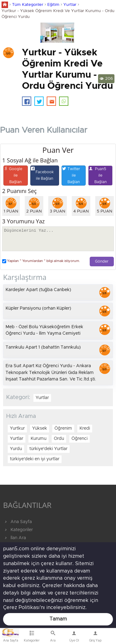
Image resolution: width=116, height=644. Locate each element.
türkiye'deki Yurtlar (48, 449)
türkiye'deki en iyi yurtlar (35, 459)
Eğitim (53, 5)
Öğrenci (79, 439)
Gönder (102, 262)
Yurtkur (17, 428)
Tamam (58, 619)
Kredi (85, 428)
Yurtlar (70, 5)
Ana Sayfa (17, 522)
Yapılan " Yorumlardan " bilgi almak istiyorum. (41, 261)
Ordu (59, 439)
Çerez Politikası (21, 608)
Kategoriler (18, 530)
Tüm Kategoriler (28, 5)
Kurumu (39, 439)
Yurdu (16, 449)
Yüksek (40, 428)
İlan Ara (15, 538)
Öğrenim (63, 428)
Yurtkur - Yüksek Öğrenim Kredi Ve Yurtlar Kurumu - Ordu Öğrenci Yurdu (58, 14)
